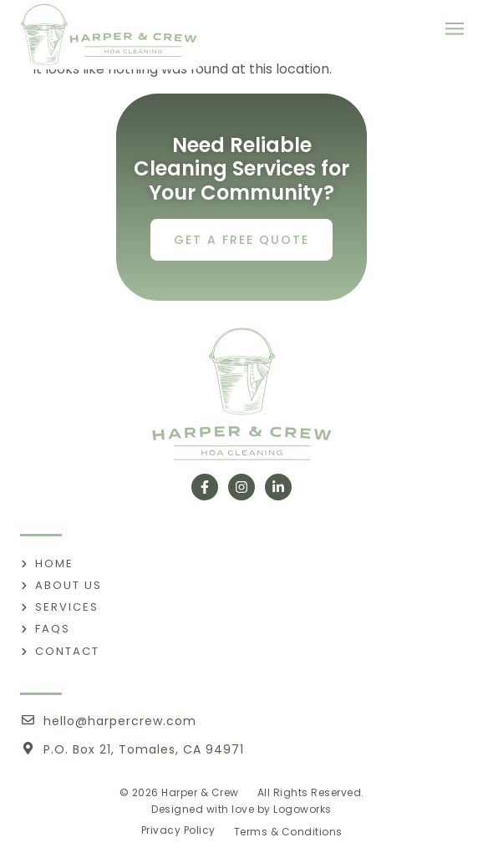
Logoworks (303, 809)
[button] (454, 30)
